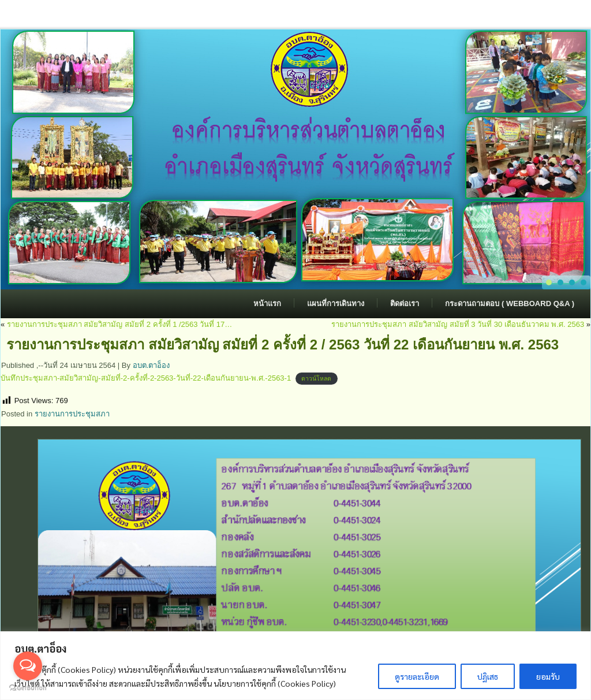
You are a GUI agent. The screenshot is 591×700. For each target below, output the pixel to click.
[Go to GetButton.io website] (28, 688)
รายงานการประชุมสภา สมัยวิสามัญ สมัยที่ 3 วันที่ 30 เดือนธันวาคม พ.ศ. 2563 (458, 324)
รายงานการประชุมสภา (72, 414)
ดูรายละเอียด (417, 676)
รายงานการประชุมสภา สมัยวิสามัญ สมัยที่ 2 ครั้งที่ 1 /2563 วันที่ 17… (119, 324)
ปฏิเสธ (488, 676)
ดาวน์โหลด (316, 379)
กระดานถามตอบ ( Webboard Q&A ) (510, 304)
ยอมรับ (548, 676)
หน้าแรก (267, 304)
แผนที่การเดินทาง (336, 304)
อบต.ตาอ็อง (152, 365)
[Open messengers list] (28, 666)
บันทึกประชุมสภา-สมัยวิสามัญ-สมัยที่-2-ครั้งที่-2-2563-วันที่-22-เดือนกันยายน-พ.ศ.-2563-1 (146, 378)
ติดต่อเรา (405, 304)
